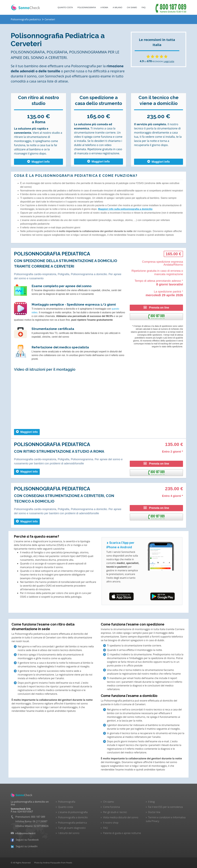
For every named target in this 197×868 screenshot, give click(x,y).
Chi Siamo (132, 7)
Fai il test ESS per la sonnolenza (166, 807)
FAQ (144, 7)
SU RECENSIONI (151, 61)
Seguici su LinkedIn (24, 846)
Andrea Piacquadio (52, 863)
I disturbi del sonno (69, 833)
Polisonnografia (87, 7)
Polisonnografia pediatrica (72, 823)
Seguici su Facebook (25, 840)
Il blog (152, 802)
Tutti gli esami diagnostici (72, 828)
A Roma (104, 7)
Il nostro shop (111, 823)
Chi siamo (109, 802)
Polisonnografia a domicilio (73, 817)
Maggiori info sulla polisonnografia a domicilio (125, 209)
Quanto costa (65, 7)
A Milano (118, 7)
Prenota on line (156, 308)
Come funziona (111, 807)
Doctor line (154, 812)
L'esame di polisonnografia (73, 812)
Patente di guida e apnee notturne (122, 833)
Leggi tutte (169, 61)
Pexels (69, 863)
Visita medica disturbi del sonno (121, 817)
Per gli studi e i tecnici (115, 812)
